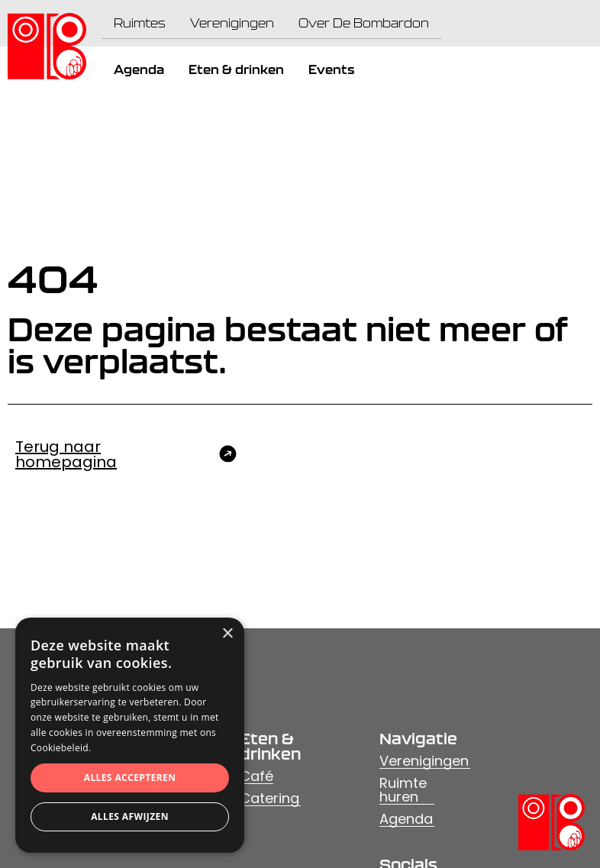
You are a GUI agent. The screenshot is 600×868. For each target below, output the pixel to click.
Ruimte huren (403, 790)
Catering (269, 798)
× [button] (227, 634)
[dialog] (130, 735)
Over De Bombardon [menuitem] (364, 23)
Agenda (406, 819)
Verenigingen (424, 761)
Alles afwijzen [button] (130, 816)
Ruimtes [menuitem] (140, 23)
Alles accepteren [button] (130, 778)
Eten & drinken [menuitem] (236, 69)
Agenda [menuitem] (139, 69)
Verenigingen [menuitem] (232, 23)
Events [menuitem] (331, 69)
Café (256, 776)
